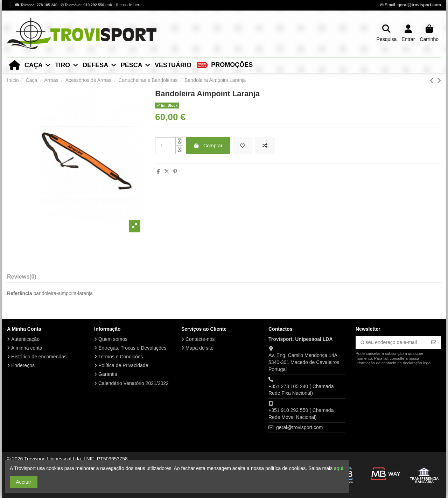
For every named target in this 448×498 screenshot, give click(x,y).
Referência (20, 293)
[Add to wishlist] (243, 146)
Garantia (108, 374)
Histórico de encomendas (39, 357)
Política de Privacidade (123, 365)
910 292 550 (94, 5)
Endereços (23, 365)
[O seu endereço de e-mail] (391, 343)
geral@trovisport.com (419, 5)
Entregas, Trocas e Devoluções (132, 348)
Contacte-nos (200, 339)
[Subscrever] (434, 343)
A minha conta (27, 348)
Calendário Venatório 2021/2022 (134, 383)
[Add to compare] (265, 146)
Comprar (208, 146)
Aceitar (24, 482)
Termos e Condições (121, 357)
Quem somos (113, 339)
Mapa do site (199, 348)
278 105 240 (48, 5)
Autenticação (25, 339)
